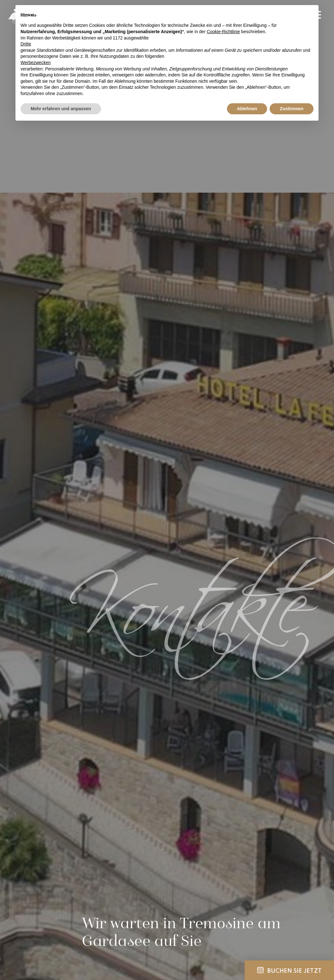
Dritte (26, 44)
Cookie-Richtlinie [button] (223, 32)
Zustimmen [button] (292, 109)
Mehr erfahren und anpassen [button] (61, 109)
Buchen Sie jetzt (289, 970)
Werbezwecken (36, 63)
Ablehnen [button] (247, 109)
